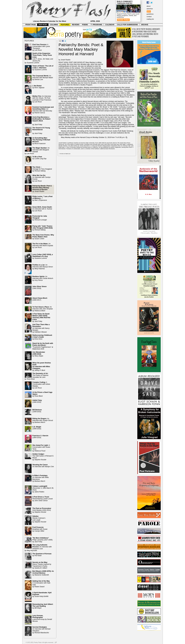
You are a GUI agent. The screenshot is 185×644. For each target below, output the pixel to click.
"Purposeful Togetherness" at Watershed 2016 (43, 346)
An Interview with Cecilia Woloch (43, 278)
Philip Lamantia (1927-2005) (43, 540)
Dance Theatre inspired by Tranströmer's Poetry (42, 565)
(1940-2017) (40, 299)
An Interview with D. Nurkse (42, 209)
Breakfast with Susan (40, 529)
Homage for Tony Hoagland (42, 169)
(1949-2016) (37, 428)
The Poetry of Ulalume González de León (37, 376)
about (149, 6)
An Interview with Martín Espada (43, 246)
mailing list (150, 19)
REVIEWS (76, 25)
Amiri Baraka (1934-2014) (42, 510)
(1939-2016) (37, 411)
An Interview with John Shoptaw (43, 309)
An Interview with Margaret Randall (37, 151)
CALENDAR (110, 25)
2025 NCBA (43, 25)
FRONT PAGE (31, 25)
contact (149, 17)
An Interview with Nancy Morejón (41, 328)
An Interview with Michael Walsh (43, 78)
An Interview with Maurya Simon (43, 267)
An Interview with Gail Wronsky (43, 110)
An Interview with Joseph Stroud (43, 420)
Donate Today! (123, 20)
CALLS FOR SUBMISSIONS (127, 25)
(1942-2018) (40, 287)
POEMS (85, 25)
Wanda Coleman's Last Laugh (39, 519)
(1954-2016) (40, 437)
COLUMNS (54, 25)
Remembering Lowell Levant (43, 499)
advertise (150, 9)
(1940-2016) (37, 401)
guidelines (150, 14)
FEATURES (65, 25)
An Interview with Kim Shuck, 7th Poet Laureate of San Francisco (42, 99)
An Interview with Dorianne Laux (38, 548)
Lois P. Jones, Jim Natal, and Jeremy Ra (39, 58)
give (149, 11)
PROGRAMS (96, 25)
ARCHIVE (145, 25)
